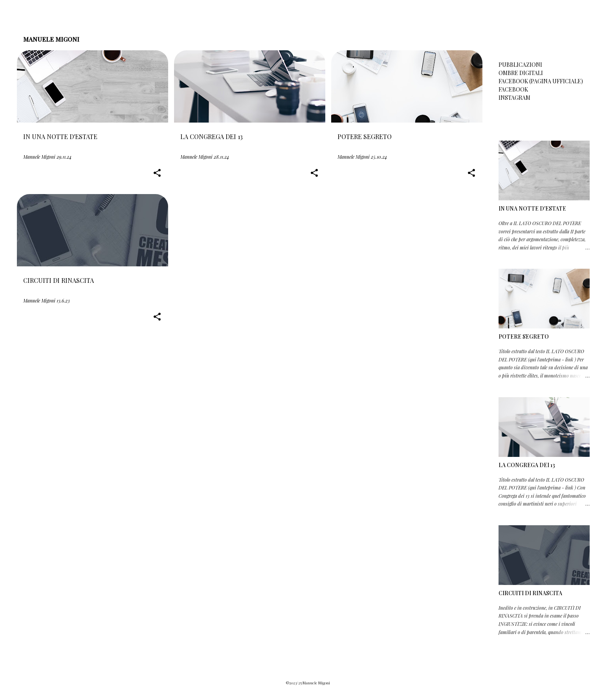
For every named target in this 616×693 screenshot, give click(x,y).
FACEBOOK (513, 89)
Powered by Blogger (308, 667)
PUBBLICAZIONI (520, 65)
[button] (157, 173)
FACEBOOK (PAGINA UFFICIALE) (541, 81)
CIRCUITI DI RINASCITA (530, 593)
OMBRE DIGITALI (521, 73)
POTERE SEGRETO (524, 336)
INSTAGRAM (514, 98)
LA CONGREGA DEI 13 (527, 465)
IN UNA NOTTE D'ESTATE (532, 208)
